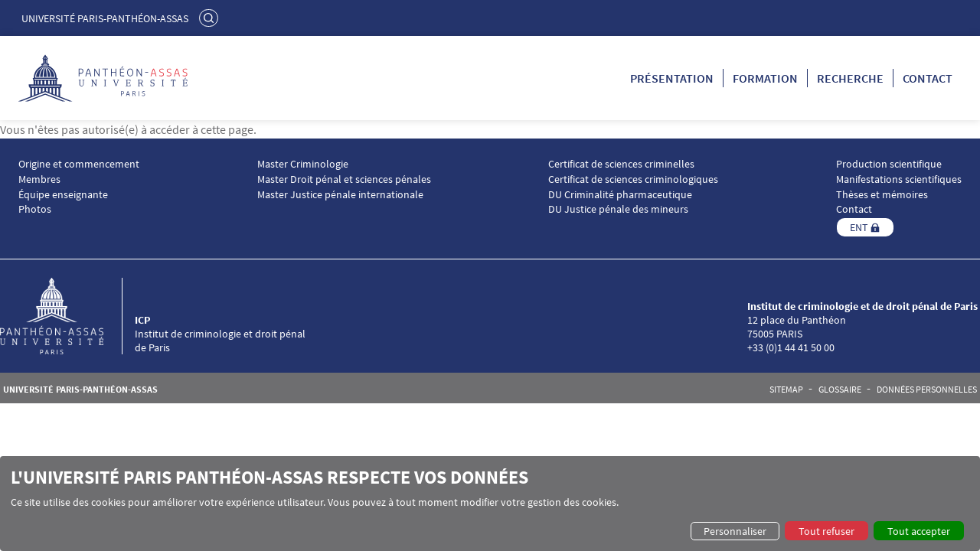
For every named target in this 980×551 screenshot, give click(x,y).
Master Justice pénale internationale (340, 195)
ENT (859, 227)
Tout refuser (826, 531)
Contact (928, 78)
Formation (765, 78)
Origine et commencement (79, 164)
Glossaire (840, 390)
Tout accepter (919, 531)
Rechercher (211, 18)
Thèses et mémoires (882, 195)
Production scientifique (889, 164)
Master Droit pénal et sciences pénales (344, 179)
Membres (39, 179)
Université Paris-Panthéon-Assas (105, 18)
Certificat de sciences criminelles (621, 164)
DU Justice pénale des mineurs (618, 209)
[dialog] (490, 504)
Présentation (672, 78)
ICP (142, 320)
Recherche (850, 78)
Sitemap (786, 390)
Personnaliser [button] (735, 531)
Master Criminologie (303, 164)
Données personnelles (927, 390)
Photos (35, 209)
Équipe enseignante (63, 195)
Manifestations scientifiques (899, 179)
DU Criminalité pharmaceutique (620, 195)
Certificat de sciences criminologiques (633, 179)
